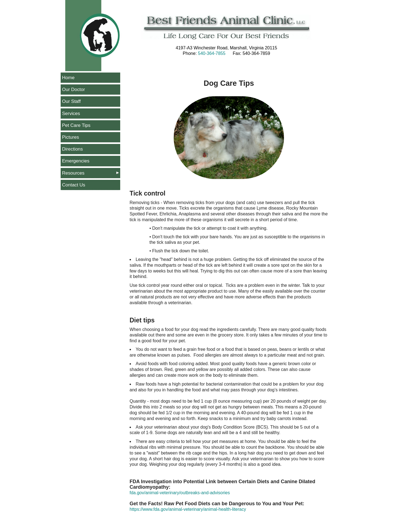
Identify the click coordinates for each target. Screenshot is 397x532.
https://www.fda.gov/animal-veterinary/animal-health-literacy (188, 509)
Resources (73, 173)
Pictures (70, 137)
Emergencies (76, 161)
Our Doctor (73, 89)
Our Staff (71, 101)
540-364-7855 (212, 53)
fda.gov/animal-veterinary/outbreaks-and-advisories (180, 493)
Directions (73, 149)
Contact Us (74, 185)
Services (71, 113)
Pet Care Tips (76, 125)
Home (68, 78)
